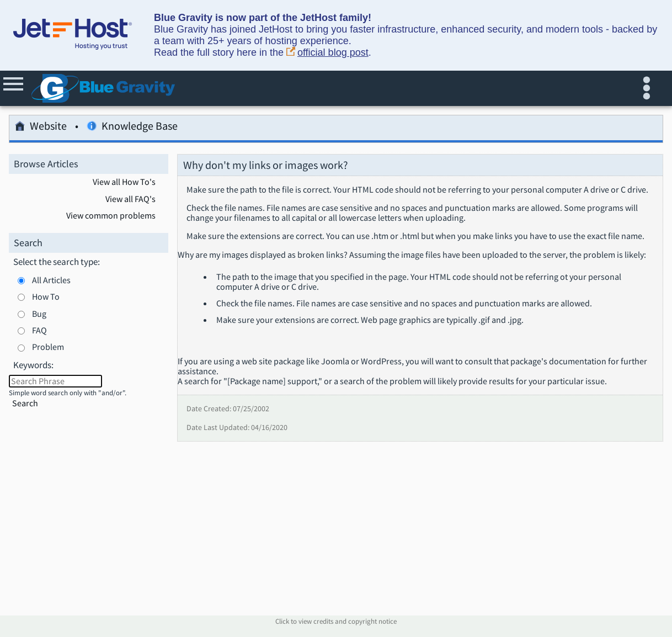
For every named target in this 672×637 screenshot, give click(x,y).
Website (41, 128)
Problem (48, 347)
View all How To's (124, 182)
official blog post (327, 53)
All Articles (51, 280)
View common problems (111, 216)
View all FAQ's (130, 199)
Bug (39, 314)
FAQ (39, 330)
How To (46, 296)
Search (25, 403)
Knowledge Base (132, 128)
